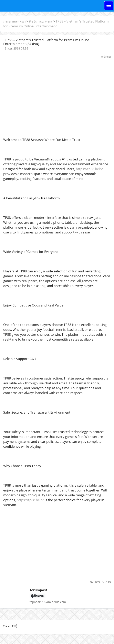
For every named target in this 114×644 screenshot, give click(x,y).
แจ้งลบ (106, 56)
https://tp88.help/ (89, 169)
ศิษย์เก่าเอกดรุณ (41, 21)
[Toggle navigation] (109, 6)
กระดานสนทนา (14, 21)
